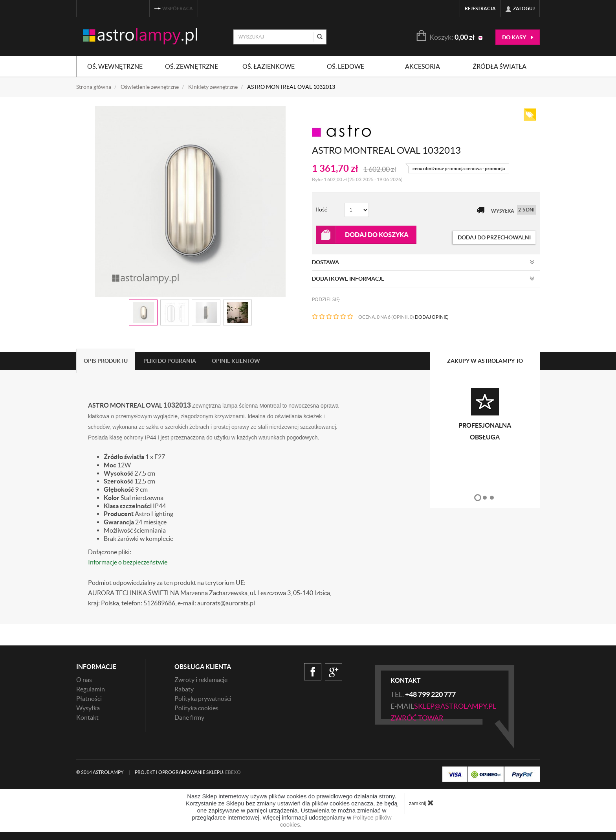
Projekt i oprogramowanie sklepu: (188, 772)
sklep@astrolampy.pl (455, 706)
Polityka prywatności (203, 698)
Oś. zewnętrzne (192, 66)
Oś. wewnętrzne (115, 66)
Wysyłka (88, 708)
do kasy (518, 37)
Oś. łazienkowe (269, 66)
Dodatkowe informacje (423, 279)
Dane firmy (189, 717)
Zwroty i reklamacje (201, 680)
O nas (84, 680)
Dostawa (423, 262)
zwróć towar (417, 718)
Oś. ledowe (346, 66)
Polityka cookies (196, 708)
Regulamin (91, 689)
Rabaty (184, 689)
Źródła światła (500, 66)
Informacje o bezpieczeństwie (128, 562)
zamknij (421, 803)
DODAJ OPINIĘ (431, 317)
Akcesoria (423, 66)
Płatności (89, 698)
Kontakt (87, 717)
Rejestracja (480, 8)
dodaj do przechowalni (494, 237)
